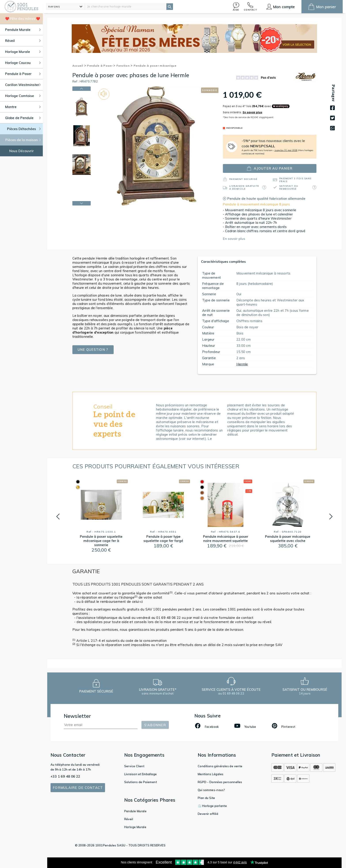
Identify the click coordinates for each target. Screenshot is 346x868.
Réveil (129, 819)
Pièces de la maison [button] (23, 140)
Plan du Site (206, 798)
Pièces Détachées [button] (24, 129)
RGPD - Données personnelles (220, 782)
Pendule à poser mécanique (155, 66)
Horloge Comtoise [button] (23, 96)
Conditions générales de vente (220, 766)
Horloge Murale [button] (23, 52)
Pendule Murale (135, 811)
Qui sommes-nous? (211, 790)
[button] (236, 7)
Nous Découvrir (22, 151)
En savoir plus (234, 239)
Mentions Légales (211, 774)
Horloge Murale (135, 827)
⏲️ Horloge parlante (212, 806)
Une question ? (93, 350)
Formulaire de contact (78, 788)
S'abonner (155, 725)
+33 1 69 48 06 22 (65, 776)
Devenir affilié (208, 814)
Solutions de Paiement (141, 782)
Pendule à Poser (101, 66)
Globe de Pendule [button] (23, 118)
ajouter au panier (270, 168)
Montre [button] (23, 107)
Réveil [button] (23, 41)
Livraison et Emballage (141, 774)
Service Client (134, 766)
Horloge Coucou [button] (23, 63)
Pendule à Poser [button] (23, 74)
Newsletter (77, 716)
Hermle (242, 364)
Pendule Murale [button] (23, 30)
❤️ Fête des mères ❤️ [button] (23, 19)
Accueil (79, 66)
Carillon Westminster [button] (23, 85)
